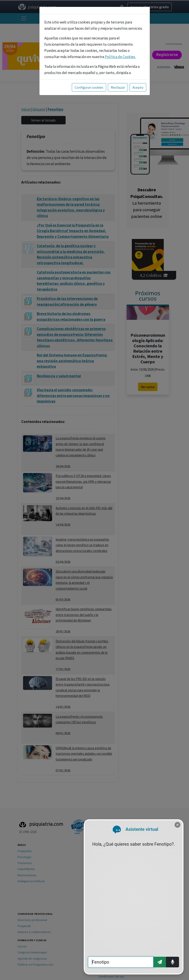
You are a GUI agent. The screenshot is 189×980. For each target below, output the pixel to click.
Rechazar (118, 87)
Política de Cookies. (120, 57)
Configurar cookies (89, 87)
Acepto (138, 87)
